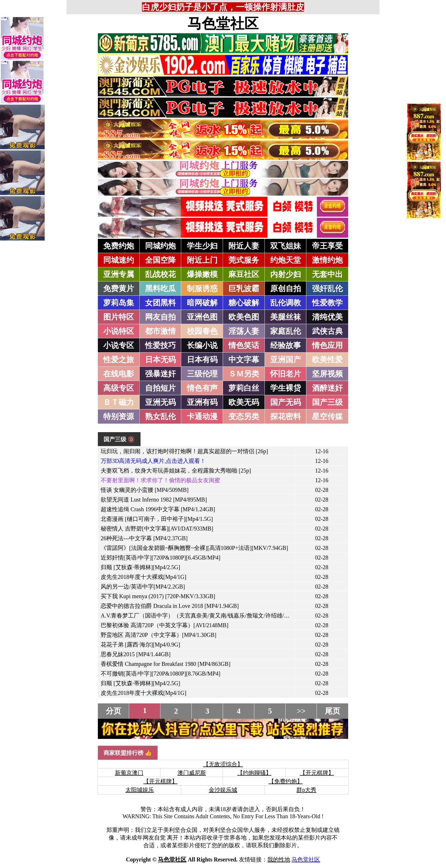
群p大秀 (306, 790)
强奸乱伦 (327, 289)
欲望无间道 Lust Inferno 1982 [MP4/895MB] (154, 500)
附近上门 (202, 260)
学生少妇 (202, 246)
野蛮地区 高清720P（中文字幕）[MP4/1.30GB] (159, 635)
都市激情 (160, 331)
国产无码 (286, 402)
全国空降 (160, 260)
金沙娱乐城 (223, 790)
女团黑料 (160, 303)
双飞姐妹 (286, 246)
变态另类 (244, 417)
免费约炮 (119, 246)
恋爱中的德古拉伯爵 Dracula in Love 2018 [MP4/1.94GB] (170, 606)
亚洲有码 (202, 402)
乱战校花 (160, 274)
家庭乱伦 (286, 331)
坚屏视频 (327, 374)
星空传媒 (327, 417)
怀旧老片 (286, 374)
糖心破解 (244, 303)
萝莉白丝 (244, 388)
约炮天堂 (286, 260)
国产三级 (327, 402)
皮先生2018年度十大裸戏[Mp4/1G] (143, 577)
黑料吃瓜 (160, 289)
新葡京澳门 (129, 773)
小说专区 (119, 345)
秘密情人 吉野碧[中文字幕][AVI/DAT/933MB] (157, 529)
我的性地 (279, 859)
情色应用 (327, 345)
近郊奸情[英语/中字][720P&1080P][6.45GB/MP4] (161, 558)
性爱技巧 (160, 345)
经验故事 (286, 345)
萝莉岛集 (119, 303)
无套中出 (327, 274)
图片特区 (119, 317)
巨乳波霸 (244, 289)
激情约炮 (327, 260)
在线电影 (119, 374)
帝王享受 (327, 246)
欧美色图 (244, 317)
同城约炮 (160, 246)
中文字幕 (244, 360)
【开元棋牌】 (317, 773)
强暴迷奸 (160, 374)
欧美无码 (244, 402)
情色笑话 (244, 345)
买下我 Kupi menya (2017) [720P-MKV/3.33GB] (158, 596)
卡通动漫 (202, 417)
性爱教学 (327, 303)
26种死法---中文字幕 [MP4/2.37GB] (144, 538)
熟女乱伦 (160, 417)
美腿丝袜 (286, 317)
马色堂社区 (223, 24)
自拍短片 (160, 388)
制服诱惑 (202, 289)
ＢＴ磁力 (119, 402)
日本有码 (202, 360)
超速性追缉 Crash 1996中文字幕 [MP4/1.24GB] (158, 509)
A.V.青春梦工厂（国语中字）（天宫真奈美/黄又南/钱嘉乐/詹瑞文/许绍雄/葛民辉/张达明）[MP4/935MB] (230, 616)
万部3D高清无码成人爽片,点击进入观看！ (153, 461)
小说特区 (119, 331)
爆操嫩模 (202, 274)
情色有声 (202, 388)
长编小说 (202, 345)
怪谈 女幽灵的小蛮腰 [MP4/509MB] (145, 490)
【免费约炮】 (286, 781)
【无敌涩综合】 (223, 764)
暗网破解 (202, 303)
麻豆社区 (244, 274)
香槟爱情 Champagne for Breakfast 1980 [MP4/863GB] (166, 664)
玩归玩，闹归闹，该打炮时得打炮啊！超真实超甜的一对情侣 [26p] (184, 451)
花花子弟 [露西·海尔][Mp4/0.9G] (140, 645)
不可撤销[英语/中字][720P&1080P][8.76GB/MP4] (161, 674)
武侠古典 (327, 331)
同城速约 (119, 260)
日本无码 (160, 360)
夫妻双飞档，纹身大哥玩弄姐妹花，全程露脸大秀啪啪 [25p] (176, 471)
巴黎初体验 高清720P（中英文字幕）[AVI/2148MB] (165, 625)
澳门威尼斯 (192, 773)
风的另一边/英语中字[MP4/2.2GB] (143, 587)
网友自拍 (160, 317)
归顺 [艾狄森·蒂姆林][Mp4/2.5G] (140, 567)
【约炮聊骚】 (254, 773)
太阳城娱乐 (140, 790)
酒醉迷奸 (327, 388)
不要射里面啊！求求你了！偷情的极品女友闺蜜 (160, 480)
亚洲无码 (160, 402)
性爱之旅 (119, 360)
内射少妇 (286, 274)
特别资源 (119, 417)
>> (301, 711)
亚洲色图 (202, 317)
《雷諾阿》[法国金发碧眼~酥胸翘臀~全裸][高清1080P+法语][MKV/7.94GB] (194, 548)
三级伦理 (202, 374)
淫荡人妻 (244, 331)
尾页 (333, 711)
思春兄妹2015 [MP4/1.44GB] (136, 654)
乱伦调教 (286, 303)
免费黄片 (119, 289)
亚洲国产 (286, 360)
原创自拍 (286, 289)
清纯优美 (327, 317)
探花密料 (286, 417)
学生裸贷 (286, 388)
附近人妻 (244, 246)
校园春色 (202, 331)
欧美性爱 (327, 360)
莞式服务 (244, 260)
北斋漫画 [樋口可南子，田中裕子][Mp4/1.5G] (157, 519)
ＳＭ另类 (244, 374)
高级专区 (119, 388)
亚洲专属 (119, 274)
